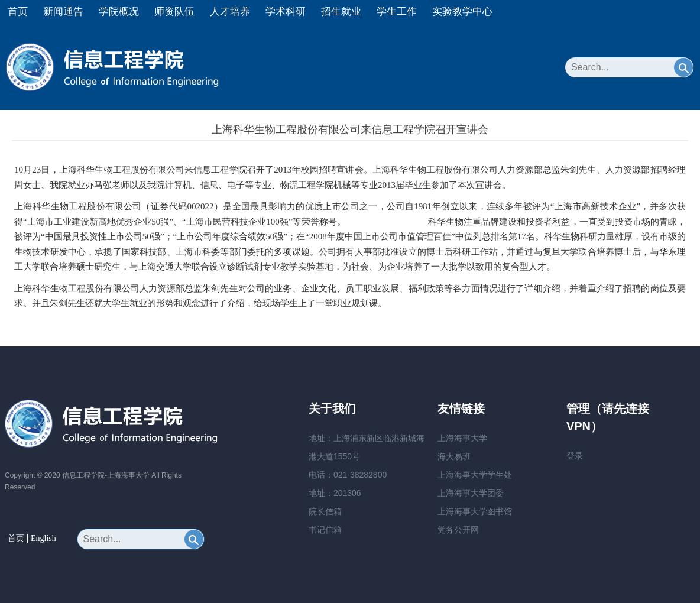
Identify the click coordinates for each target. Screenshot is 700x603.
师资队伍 (174, 12)
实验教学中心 (462, 12)
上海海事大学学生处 (475, 475)
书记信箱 (325, 530)
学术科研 (286, 12)
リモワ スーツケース (387, 222)
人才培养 (230, 12)
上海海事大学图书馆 (475, 511)
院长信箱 (325, 511)
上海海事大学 (462, 438)
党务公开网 (458, 530)
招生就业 (341, 12)
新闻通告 (63, 12)
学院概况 (119, 12)
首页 (18, 12)
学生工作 (397, 12)
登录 (575, 456)
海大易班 (454, 456)
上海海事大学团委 (471, 493)
